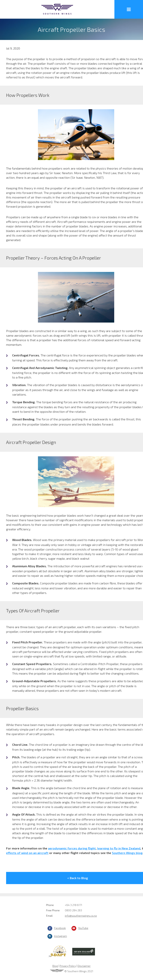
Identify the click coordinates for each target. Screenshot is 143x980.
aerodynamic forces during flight (72, 848)
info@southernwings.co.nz (81, 916)
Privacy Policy (68, 966)
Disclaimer (84, 966)
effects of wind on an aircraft (27, 853)
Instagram (61, 936)
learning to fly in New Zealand (119, 848)
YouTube (83, 928)
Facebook (60, 928)
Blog (55, 966)
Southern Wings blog (127, 853)
